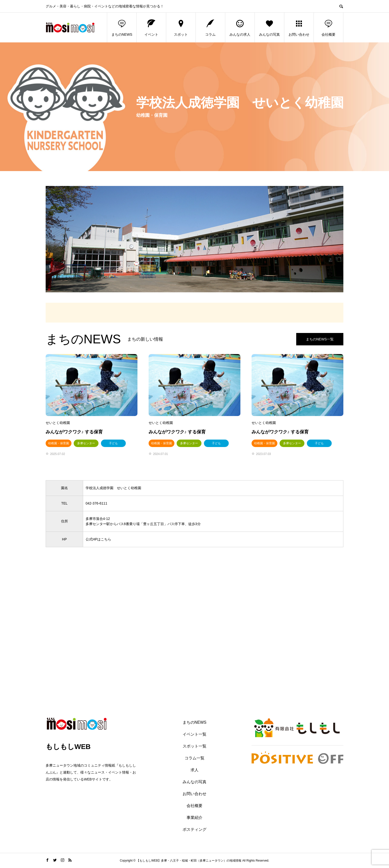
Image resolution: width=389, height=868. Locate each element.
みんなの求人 (240, 28)
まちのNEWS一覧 (320, 339)
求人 (194, 770)
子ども (113, 443)
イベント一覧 (194, 734)
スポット (181, 28)
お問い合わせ (299, 28)
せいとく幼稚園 (58, 423)
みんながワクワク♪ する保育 (74, 432)
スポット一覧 (194, 746)
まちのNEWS (122, 28)
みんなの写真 (269, 28)
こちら (106, 539)
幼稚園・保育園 (59, 443)
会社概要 (328, 28)
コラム (210, 28)
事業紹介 (194, 818)
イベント (151, 28)
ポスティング (194, 829)
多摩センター (86, 443)
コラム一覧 (194, 758)
